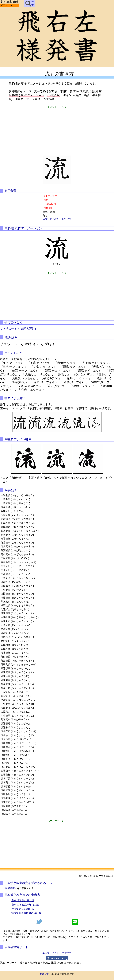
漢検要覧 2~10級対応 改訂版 (26, 913)
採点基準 (10, 888)
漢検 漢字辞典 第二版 (23, 901)
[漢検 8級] (48, 208)
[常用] (46, 200)
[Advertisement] (57, 130)
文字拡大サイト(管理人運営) (18, 329)
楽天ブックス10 (51, 953)
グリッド (58, 264)
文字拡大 (67, 953)
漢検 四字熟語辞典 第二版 (25, 905)
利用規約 (45, 974)
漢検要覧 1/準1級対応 (23, 909)
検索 (30, 4)
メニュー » (6, 5)
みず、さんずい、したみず (57, 219)
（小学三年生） (51, 196)
